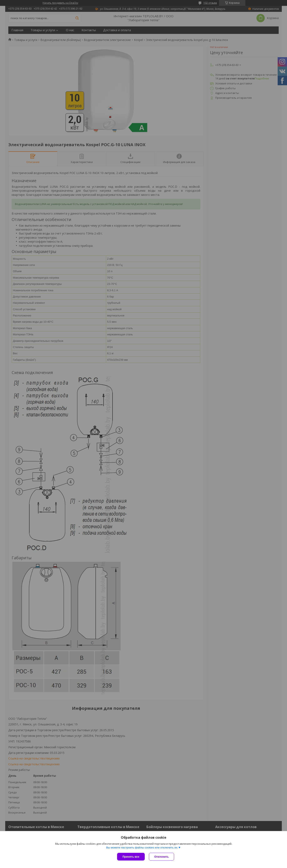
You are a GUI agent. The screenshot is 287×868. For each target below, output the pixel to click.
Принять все (131, 857)
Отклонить (161, 857)
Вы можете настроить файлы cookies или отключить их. (142, 848)
